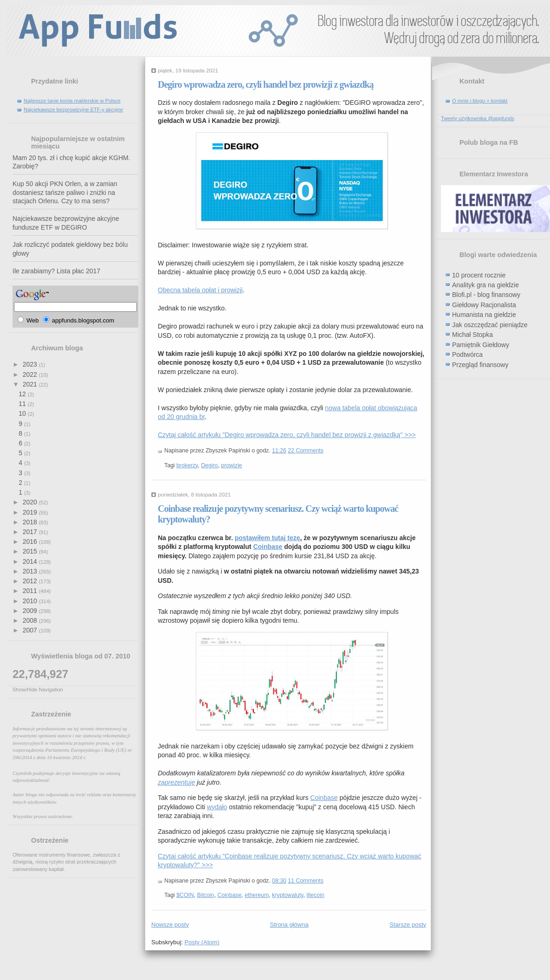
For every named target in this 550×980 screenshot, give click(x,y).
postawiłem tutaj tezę (268, 538)
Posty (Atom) (202, 942)
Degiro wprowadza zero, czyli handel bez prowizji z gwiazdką (265, 84)
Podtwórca (467, 355)
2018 (31, 522)
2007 (31, 630)
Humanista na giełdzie (484, 315)
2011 (31, 591)
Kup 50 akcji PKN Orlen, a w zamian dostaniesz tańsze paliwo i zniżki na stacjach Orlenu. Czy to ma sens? (65, 192)
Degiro (209, 465)
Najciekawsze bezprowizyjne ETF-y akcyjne (73, 110)
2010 (31, 601)
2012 (31, 581)
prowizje (231, 465)
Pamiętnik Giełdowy (481, 345)
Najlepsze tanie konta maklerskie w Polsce (72, 101)
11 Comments (306, 881)
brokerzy (187, 465)
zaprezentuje (176, 782)
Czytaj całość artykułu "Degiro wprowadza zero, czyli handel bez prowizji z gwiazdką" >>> (287, 435)
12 (23, 394)
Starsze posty (408, 925)
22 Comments (306, 451)
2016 (31, 542)
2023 (31, 364)
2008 (31, 620)
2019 (31, 512)
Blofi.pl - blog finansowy (486, 295)
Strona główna (289, 925)
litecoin (315, 895)
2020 (31, 502)
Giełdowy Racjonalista (484, 305)
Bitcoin (206, 895)
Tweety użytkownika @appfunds (478, 118)
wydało (217, 807)
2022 (31, 374)
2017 (31, 532)
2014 (31, 561)
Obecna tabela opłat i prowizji (200, 290)
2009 (31, 611)
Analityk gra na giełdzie (485, 285)
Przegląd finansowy (480, 365)
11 (23, 404)
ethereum (257, 895)
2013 (31, 571)
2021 (31, 384)
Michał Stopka (472, 335)
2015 (31, 551)
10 (23, 413)
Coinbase (268, 547)
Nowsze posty (170, 925)
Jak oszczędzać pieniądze (490, 325)
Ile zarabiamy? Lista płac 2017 (56, 271)
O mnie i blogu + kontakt (480, 101)
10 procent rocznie (479, 275)
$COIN (185, 895)
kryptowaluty (288, 895)
